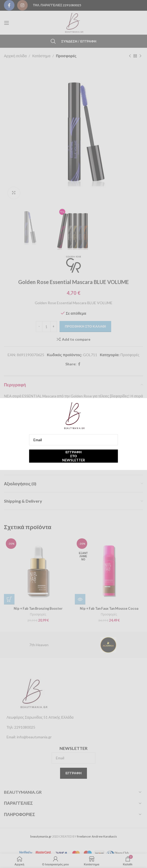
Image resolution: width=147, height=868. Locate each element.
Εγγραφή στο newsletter (74, 456)
